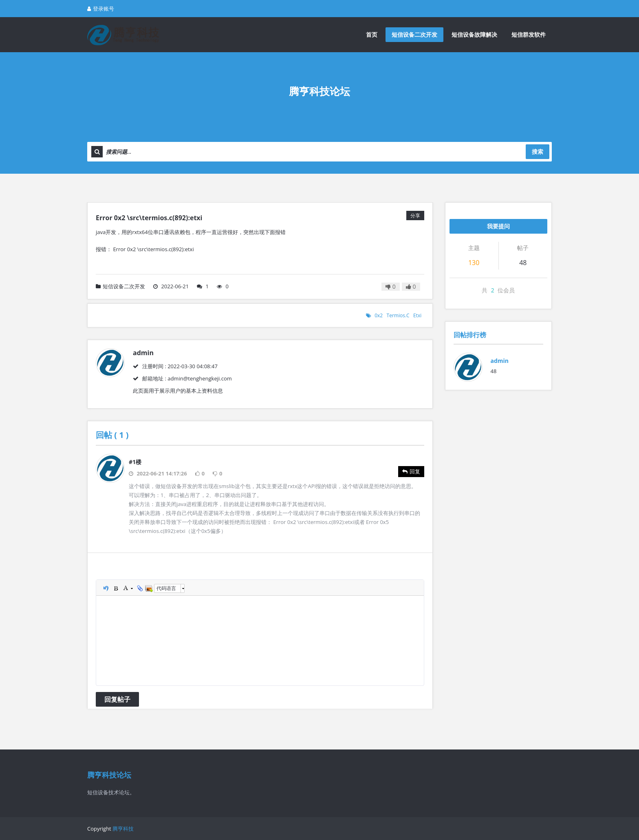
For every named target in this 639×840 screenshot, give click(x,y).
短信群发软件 (529, 34)
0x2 (379, 315)
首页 (372, 34)
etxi (417, 315)
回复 (411, 471)
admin (500, 361)
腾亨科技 (123, 829)
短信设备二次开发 (414, 34)
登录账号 (101, 9)
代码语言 (166, 588)
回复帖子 (117, 699)
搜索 (538, 151)
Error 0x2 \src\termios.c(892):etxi (149, 218)
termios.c (398, 315)
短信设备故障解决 (474, 34)
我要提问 (498, 226)
